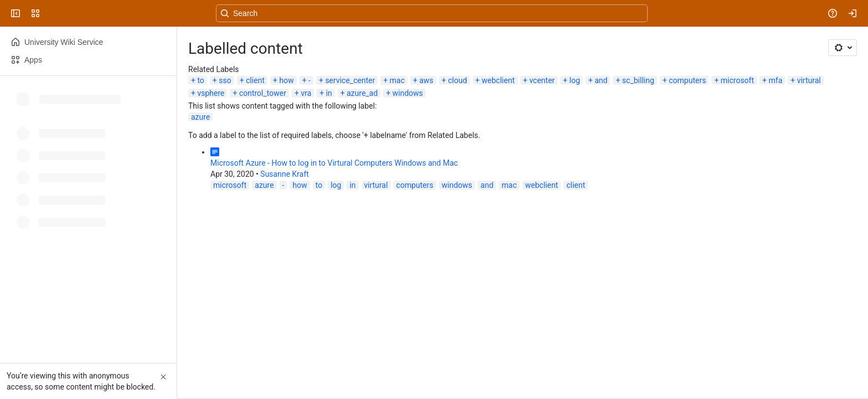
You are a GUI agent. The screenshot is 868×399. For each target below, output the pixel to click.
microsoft (737, 80)
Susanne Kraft (285, 174)
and (601, 80)
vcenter (542, 80)
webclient (498, 80)
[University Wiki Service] (51, 13)
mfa (775, 80)
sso (225, 80)
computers (687, 80)
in (329, 93)
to (200, 80)
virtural (809, 80)
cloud (457, 80)
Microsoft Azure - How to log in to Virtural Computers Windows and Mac (334, 163)
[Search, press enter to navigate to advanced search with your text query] (432, 13)
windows (408, 93)
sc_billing (638, 80)
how (286, 80)
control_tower (263, 93)
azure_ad (362, 93)
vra (306, 93)
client (255, 80)
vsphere (211, 93)
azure (200, 117)
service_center (350, 80)
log (575, 80)
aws (426, 80)
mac (397, 80)
